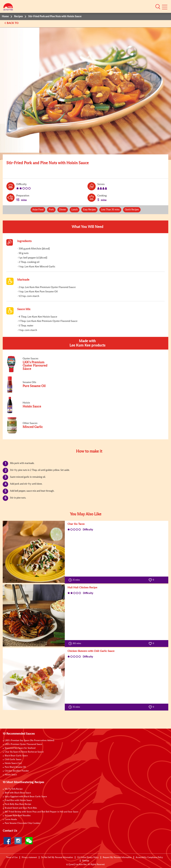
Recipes (18, 16)
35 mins (75, 707)
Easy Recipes (89, 210)
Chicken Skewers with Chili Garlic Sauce (91, 651)
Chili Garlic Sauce (13, 760)
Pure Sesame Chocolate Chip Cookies (22, 823)
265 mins (76, 644)
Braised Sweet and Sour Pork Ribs (21, 808)
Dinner (63, 210)
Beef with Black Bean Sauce (18, 793)
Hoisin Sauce (11, 775)
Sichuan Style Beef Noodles (18, 816)
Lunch (75, 210)
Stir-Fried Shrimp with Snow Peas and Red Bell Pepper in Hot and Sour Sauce (42, 812)
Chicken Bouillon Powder (17, 771)
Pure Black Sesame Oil (15, 767)
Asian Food (38, 210)
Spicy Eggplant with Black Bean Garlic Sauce (26, 797)
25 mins (75, 580)
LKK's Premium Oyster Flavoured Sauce (23, 744)
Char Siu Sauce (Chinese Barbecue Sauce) (24, 752)
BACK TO (13, 23)
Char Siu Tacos (76, 524)
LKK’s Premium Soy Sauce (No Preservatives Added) (29, 741)
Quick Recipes (132, 210)
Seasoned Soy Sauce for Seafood (20, 748)
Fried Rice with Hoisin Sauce (18, 800)
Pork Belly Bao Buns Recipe (18, 804)
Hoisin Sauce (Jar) (13, 763)
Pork (51, 210)
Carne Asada (11, 819)
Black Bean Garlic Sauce (16, 756)
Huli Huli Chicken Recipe (82, 588)
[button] (158, 7)
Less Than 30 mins (110, 210)
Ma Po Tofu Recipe (14, 789)
